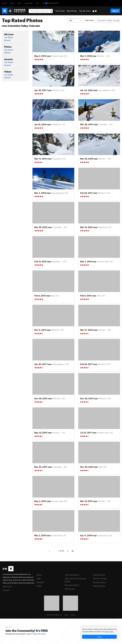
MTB (12, 3)
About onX (7, 586)
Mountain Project (72, 585)
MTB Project (70, 589)
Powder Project (99, 582)
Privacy (73, 615)
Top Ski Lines (85, 11)
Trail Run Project (100, 578)
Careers (6, 590)
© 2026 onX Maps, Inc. (54, 615)
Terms (66, 615)
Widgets (40, 582)
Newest (7, 40)
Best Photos (72, 11)
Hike (19, 3)
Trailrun (29, 3)
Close (99, 637)
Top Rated (9, 37)
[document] (99, 633)
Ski (38, 3)
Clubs (39, 586)
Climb (4, 3)
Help (39, 578)
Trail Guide (60, 11)
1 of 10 (61, 551)
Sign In (115, 11)
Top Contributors (72, 575)
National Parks (99, 586)
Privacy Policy (109, 632)
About (39, 575)
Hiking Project (99, 575)
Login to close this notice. (36, 634)
